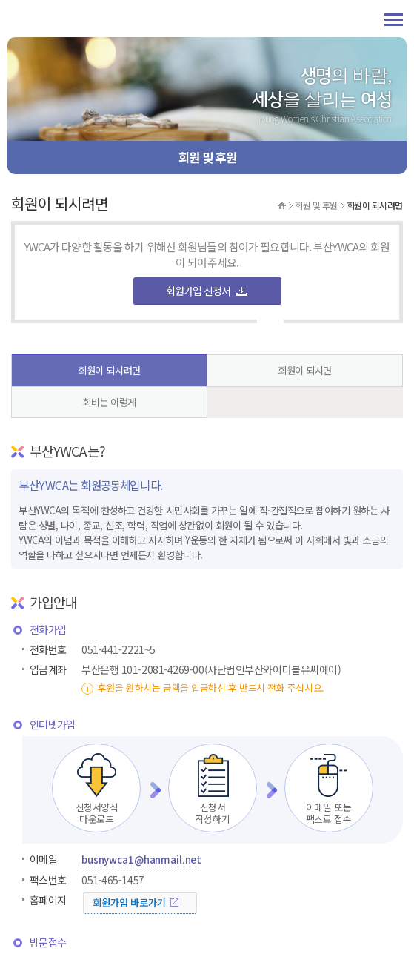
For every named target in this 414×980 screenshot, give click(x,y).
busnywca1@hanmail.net (141, 860)
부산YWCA (59, 19)
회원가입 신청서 (198, 291)
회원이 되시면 (305, 370)
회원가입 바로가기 (129, 903)
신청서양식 (96, 788)
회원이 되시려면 (109, 370)
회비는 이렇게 (109, 402)
